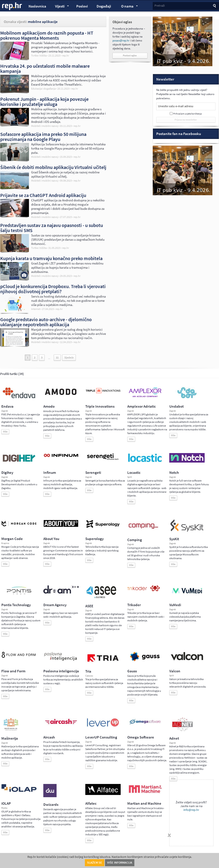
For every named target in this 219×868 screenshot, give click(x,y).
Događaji (104, 6)
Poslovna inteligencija (61, 671)
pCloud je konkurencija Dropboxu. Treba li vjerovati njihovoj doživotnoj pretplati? (53, 289)
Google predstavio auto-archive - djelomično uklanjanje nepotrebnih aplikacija (46, 322)
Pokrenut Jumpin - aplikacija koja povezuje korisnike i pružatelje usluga (44, 102)
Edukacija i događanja (43, 89)
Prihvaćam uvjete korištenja (188, 114)
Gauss (132, 671)
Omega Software (141, 737)
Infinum (50, 473)
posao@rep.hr (121, 40)
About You (51, 539)
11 (57, 358)
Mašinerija (10, 738)
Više (5, 432)
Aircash (49, 737)
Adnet (174, 738)
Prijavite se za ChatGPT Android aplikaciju (43, 195)
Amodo (49, 406)
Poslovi (82, 6)
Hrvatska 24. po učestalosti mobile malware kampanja (45, 68)
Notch (174, 473)
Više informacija (120, 863)
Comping (135, 540)
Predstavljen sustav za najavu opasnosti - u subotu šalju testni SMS (52, 228)
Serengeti (93, 473)
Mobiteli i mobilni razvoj (45, 126)
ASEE (89, 606)
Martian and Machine (144, 803)
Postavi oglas (130, 55)
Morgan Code (12, 539)
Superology (94, 539)
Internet (36, 309)
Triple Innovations (100, 406)
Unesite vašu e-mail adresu (176, 106)
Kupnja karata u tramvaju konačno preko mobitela (51, 258)
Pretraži (160, 6)
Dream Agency (55, 605)
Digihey (7, 473)
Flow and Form (13, 671)
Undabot (176, 406)
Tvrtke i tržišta (39, 56)
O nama (127, 7)
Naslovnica (37, 6)
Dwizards (51, 805)
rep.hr (12, 6)
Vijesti (60, 7)
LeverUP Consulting (101, 737)
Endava (7, 406)
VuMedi (175, 605)
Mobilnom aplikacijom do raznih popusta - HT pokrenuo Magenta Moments (47, 35)
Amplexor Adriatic (142, 406)
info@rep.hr (191, 810)
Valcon (175, 671)
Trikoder (134, 605)
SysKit (174, 539)
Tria (88, 671)
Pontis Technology (16, 605)
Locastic (134, 473)
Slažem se (95, 863)
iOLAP (6, 803)
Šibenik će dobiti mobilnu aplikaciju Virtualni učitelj (53, 167)
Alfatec (91, 803)
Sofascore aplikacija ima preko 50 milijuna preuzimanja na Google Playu (43, 137)
